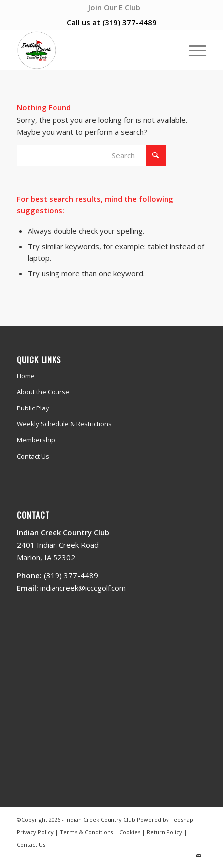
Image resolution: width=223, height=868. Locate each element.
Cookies (130, 832)
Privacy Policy (35, 832)
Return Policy (165, 832)
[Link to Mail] (199, 856)
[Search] (91, 155)
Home (26, 376)
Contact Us (33, 456)
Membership (36, 440)
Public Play (33, 408)
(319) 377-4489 (129, 22)
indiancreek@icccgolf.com (83, 588)
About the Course (43, 392)
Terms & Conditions (86, 832)
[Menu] (193, 50)
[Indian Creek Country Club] (93, 50)
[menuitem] (114, 7)
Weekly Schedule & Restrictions (64, 424)
